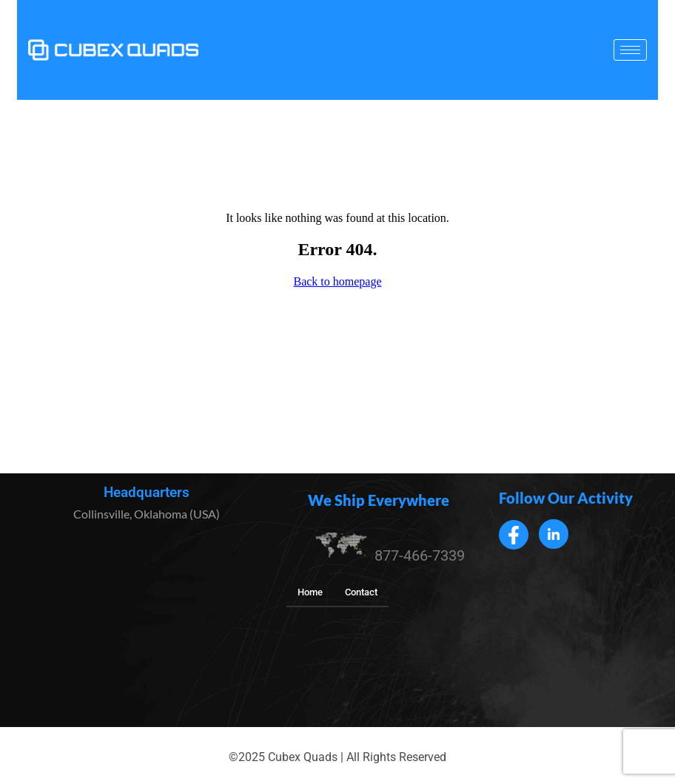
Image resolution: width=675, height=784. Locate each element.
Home (310, 592)
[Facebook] (514, 535)
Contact (361, 592)
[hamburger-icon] (630, 50)
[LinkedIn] (554, 534)
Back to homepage (337, 281)
